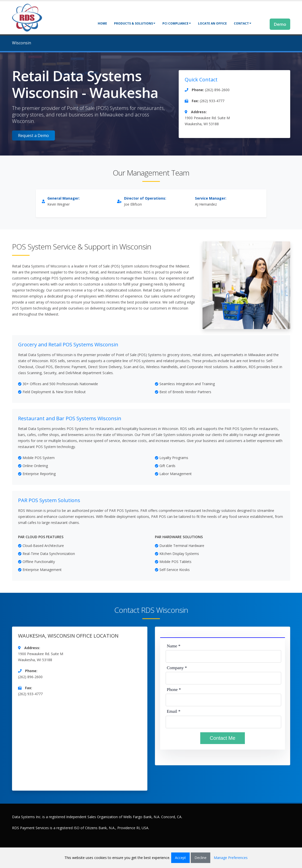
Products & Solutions (135, 23)
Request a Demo (33, 135)
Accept (180, 858)
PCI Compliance (177, 23)
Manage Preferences (231, 858)
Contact (243, 23)
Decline (200, 858)
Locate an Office (212, 23)
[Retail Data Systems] (27, 17)
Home (102, 23)
